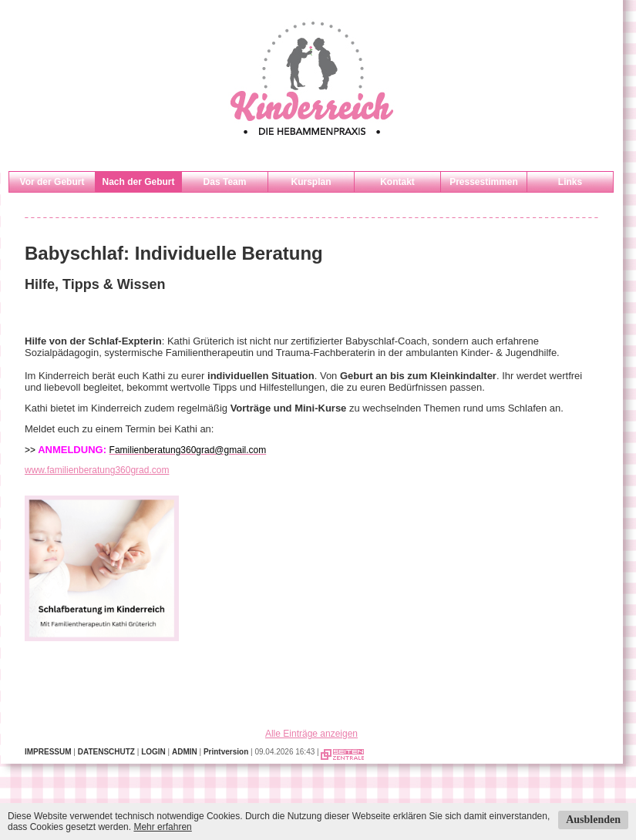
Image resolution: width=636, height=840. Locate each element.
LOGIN (153, 752)
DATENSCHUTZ (106, 752)
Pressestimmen (484, 182)
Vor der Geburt (52, 182)
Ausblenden (593, 820)
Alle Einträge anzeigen (311, 734)
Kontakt (397, 182)
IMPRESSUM (48, 752)
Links (570, 182)
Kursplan (311, 182)
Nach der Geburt (138, 182)
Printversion (226, 752)
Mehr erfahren (162, 827)
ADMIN (185, 752)
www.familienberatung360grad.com (97, 470)
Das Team (225, 182)
